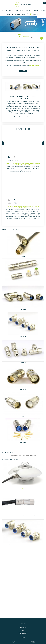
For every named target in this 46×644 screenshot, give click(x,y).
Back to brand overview (34, 38)
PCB (23, 631)
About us (17, 14)
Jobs (29, 14)
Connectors (10, 10)
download (23, 71)
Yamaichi (33, 641)
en (41, 17)
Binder (33, 643)
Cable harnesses (23, 632)
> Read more (23, 488)
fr (43, 17)
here (31, 117)
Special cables (23, 634)
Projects (10, 14)
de (45, 17)
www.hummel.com (34, 66)
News (23, 14)
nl (39, 17)
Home (3, 10)
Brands (36, 10)
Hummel (13, 641)
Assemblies (29, 10)
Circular (23, 629)
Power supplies (20, 10)
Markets (43, 10)
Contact (36, 14)
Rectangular (23, 627)
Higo (13, 643)
